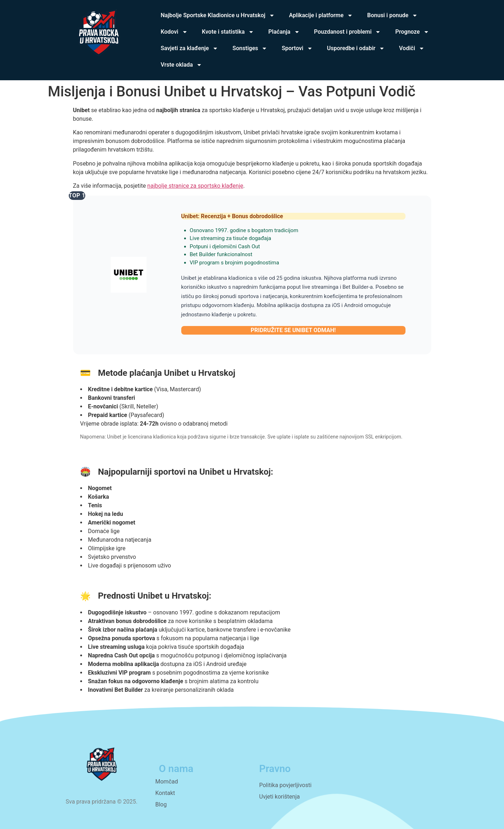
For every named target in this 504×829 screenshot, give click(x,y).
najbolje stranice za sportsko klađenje (195, 186)
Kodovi (174, 32)
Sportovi (297, 48)
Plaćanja (284, 32)
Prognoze (412, 32)
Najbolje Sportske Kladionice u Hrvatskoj (218, 15)
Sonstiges (250, 48)
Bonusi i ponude (392, 15)
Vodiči (412, 48)
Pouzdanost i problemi (348, 32)
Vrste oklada (182, 65)
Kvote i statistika (228, 32)
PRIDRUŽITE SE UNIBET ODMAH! (293, 330)
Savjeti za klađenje (190, 48)
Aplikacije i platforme (321, 15)
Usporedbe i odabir (356, 48)
